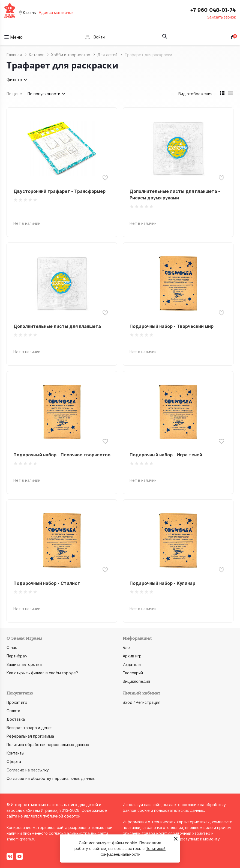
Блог (127, 647)
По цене (14, 94)
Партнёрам (17, 656)
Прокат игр (17, 702)
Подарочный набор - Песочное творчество (62, 455)
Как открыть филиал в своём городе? (42, 673)
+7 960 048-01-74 (213, 10)
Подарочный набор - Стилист (47, 583)
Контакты (15, 753)
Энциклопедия (136, 681)
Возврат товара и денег (29, 728)
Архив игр (132, 656)
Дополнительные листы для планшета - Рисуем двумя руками (175, 194)
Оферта (14, 761)
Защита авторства (24, 664)
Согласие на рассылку (28, 770)
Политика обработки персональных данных (48, 745)
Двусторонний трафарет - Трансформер (59, 191)
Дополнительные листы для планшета (57, 326)
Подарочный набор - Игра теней (166, 455)
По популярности (47, 94)
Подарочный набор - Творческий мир (172, 326)
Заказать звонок (221, 17)
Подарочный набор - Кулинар (162, 583)
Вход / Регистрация (142, 702)
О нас (12, 647)
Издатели (132, 664)
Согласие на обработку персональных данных (51, 778)
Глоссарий (133, 673)
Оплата (13, 711)
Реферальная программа (30, 736)
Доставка (16, 719)
